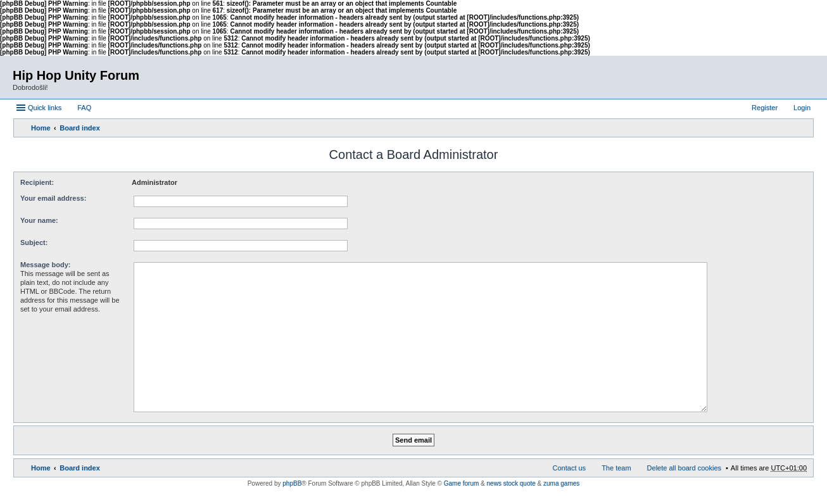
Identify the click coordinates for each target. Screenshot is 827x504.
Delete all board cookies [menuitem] (684, 468)
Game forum (462, 483)
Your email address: (53, 198)
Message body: (45, 265)
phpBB (292, 483)
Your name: (39, 220)
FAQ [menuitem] (84, 108)
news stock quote (511, 483)
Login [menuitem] (802, 108)
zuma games (561, 483)
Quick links (45, 108)
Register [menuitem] (765, 108)
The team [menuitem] (616, 468)
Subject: (34, 243)
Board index (80, 128)
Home (41, 128)
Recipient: (37, 182)
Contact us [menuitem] (570, 468)
